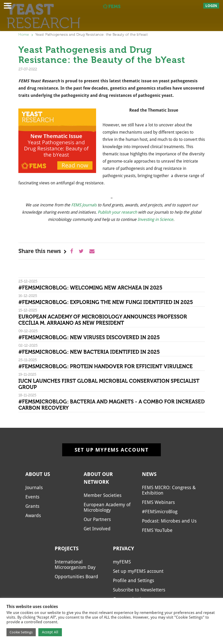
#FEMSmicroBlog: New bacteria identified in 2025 (89, 352)
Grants (32, 506)
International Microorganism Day (75, 565)
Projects (67, 548)
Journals (34, 487)
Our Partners (97, 519)
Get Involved (97, 529)
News (149, 474)
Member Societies (103, 495)
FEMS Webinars (158, 502)
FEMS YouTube (157, 530)
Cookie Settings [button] (21, 632)
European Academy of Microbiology (107, 507)
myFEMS (122, 562)
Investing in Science (155, 219)
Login (211, 6)
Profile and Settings (134, 580)
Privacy (124, 548)
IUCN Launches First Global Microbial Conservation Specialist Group (109, 384)
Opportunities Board (76, 577)
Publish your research (117, 212)
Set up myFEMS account (112, 450)
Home (24, 35)
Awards (33, 515)
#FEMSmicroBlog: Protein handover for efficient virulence (106, 366)
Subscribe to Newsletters (139, 590)
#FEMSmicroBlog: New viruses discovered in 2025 (89, 337)
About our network (98, 478)
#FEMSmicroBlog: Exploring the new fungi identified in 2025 (106, 302)
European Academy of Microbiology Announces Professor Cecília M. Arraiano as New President (103, 320)
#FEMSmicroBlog (160, 512)
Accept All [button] (50, 632)
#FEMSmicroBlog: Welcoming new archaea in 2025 (90, 288)
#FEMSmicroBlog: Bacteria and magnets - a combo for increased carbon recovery (111, 405)
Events (32, 497)
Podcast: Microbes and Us (169, 521)
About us (38, 474)
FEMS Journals (84, 205)
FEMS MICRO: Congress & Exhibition (169, 490)
